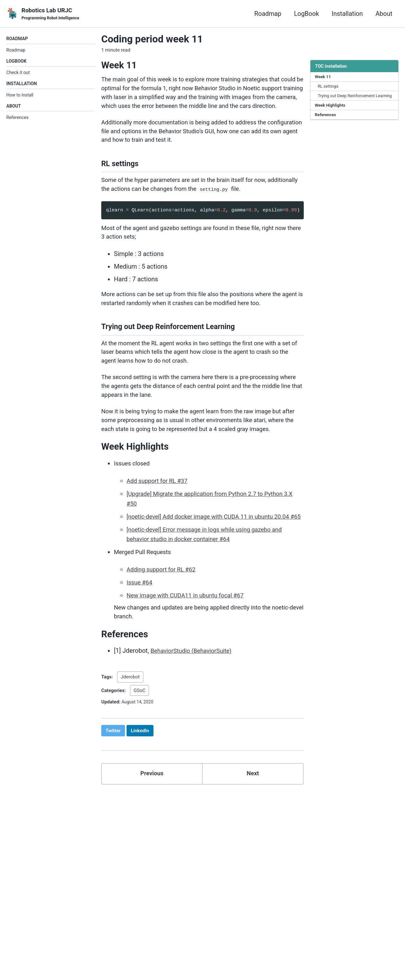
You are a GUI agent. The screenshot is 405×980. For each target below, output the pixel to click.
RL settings (329, 88)
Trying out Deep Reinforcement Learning (348, 101)
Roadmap (268, 14)
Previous (152, 830)
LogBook (306, 14)
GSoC (139, 746)
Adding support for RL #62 (164, 623)
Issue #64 (140, 636)
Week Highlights (331, 114)
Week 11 (324, 78)
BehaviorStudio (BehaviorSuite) (194, 706)
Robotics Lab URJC (52, 15)
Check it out (18, 74)
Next (253, 830)
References (17, 121)
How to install (20, 97)
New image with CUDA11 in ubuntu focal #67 (190, 648)
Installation (347, 14)
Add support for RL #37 (159, 526)
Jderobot (130, 732)
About (384, 14)
